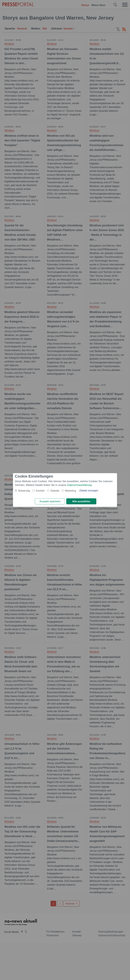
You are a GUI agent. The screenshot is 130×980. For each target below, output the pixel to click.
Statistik (55, 491)
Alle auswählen (81, 501)
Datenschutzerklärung (79, 485)
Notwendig (24, 491)
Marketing (70, 491)
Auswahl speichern (50, 501)
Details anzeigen (89, 490)
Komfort (40, 491)
